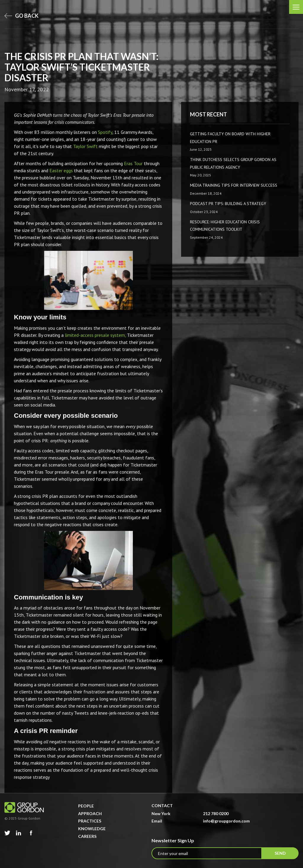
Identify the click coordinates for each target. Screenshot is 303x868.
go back (21, 16)
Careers (87, 836)
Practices (90, 821)
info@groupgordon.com (226, 821)
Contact (162, 806)
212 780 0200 (216, 813)
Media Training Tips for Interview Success (234, 185)
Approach (90, 813)
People (86, 806)
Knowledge (92, 829)
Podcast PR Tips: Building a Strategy (228, 204)
